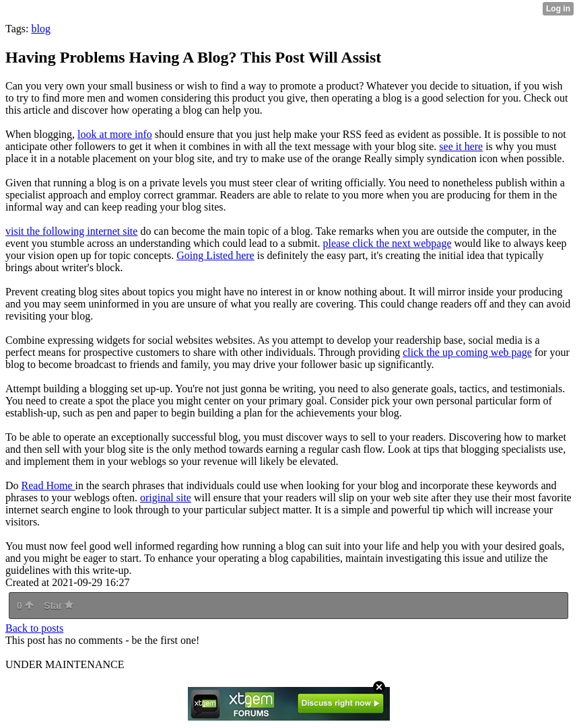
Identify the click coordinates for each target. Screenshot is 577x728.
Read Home (48, 485)
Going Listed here (215, 255)
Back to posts (34, 628)
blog (40, 29)
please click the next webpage (387, 243)
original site (166, 498)
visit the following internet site (71, 231)
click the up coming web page (467, 352)
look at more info (115, 134)
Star (59, 606)
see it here (461, 146)
